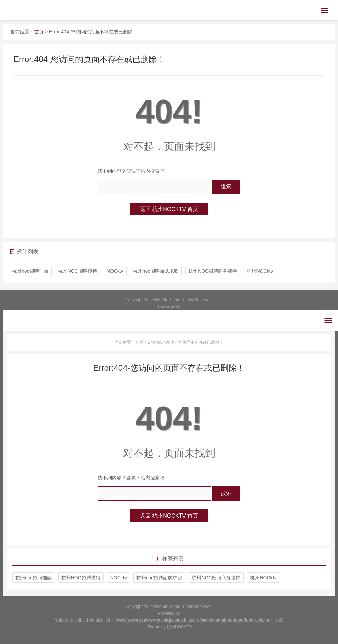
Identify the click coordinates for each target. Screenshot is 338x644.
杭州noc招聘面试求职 (156, 271)
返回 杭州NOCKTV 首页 (169, 209)
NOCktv (115, 271)
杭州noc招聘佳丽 (30, 271)
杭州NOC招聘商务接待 (213, 271)
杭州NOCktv (260, 271)
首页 (39, 32)
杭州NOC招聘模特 (78, 271)
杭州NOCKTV (179, 627)
